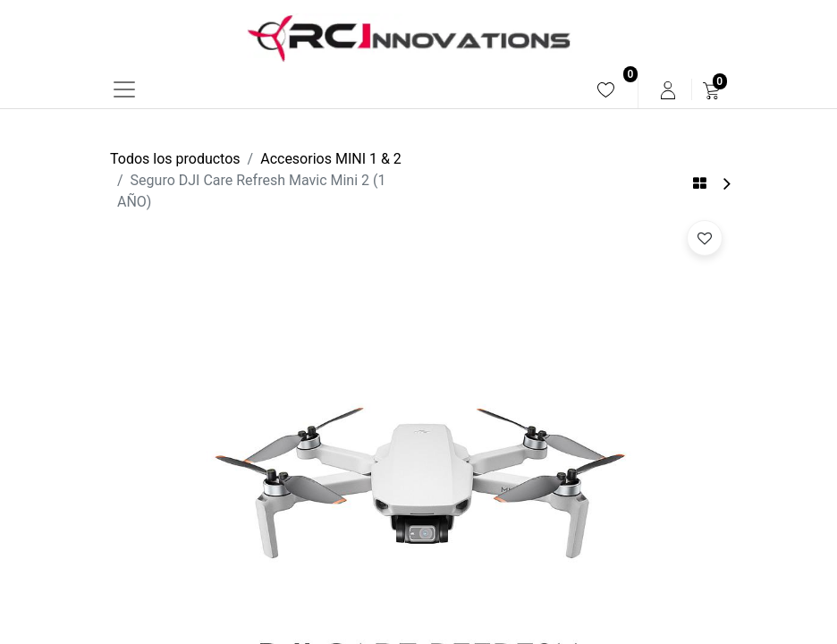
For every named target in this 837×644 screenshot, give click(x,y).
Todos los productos (175, 159)
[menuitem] (606, 90)
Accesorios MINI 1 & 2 (331, 159)
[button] (705, 238)
